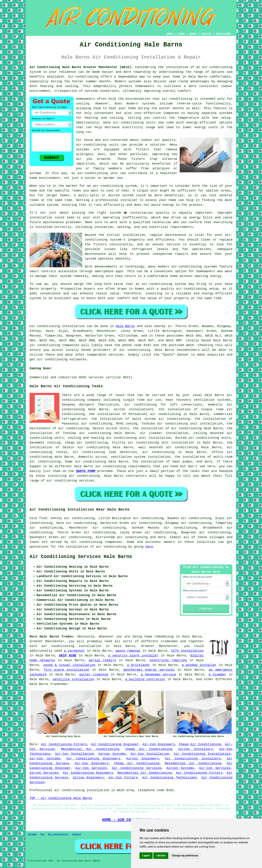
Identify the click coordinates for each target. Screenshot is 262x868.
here (149, 547)
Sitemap (32, 834)
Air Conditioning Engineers (93, 759)
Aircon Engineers (143, 759)
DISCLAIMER (223, 34)
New (42, 834)
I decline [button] (161, 856)
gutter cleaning (94, 675)
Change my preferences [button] (185, 856)
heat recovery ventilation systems (198, 400)
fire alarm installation (67, 670)
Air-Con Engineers (159, 744)
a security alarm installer (133, 656)
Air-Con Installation (74, 754)
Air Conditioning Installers (193, 759)
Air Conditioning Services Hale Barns (81, 557)
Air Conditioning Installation (202, 754)
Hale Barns (125, 326)
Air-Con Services (91, 768)
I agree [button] (146, 856)
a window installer (199, 665)
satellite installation (74, 679)
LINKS (181, 34)
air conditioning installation (71, 646)
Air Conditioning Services (137, 768)
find (43, 518)
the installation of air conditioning (167, 428)
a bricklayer (139, 665)
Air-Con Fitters (123, 778)
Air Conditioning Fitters (64, 744)
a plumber (217, 675)
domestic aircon (92, 457)
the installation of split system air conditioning (140, 419)
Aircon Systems (112, 754)
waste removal (128, 651)
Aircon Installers (196, 749)
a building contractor (145, 679)
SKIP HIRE (68, 656)
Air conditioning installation (57, 326)
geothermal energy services (149, 670)
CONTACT (206, 34)
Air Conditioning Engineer (115, 744)
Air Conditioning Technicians (170, 778)
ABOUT (193, 34)
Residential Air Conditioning (90, 749)
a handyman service (159, 675)
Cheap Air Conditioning (200, 744)
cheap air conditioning (86, 443)
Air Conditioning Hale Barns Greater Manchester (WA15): (81, 67)
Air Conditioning (58, 834)
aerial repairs (103, 660)
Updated (76, 834)
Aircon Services (44, 773)
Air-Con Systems (45, 759)
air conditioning (135, 350)
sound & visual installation (69, 665)
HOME (170, 34)
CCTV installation (187, 651)
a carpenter (74, 651)
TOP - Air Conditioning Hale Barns (61, 798)
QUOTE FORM (86, 471)
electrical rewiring (168, 660)
